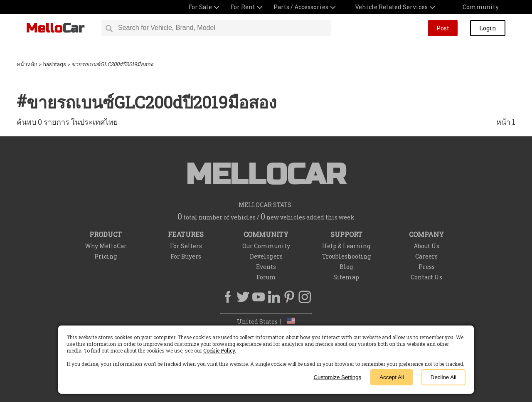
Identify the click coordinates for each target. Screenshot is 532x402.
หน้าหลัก (27, 64)
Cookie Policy (219, 350)
